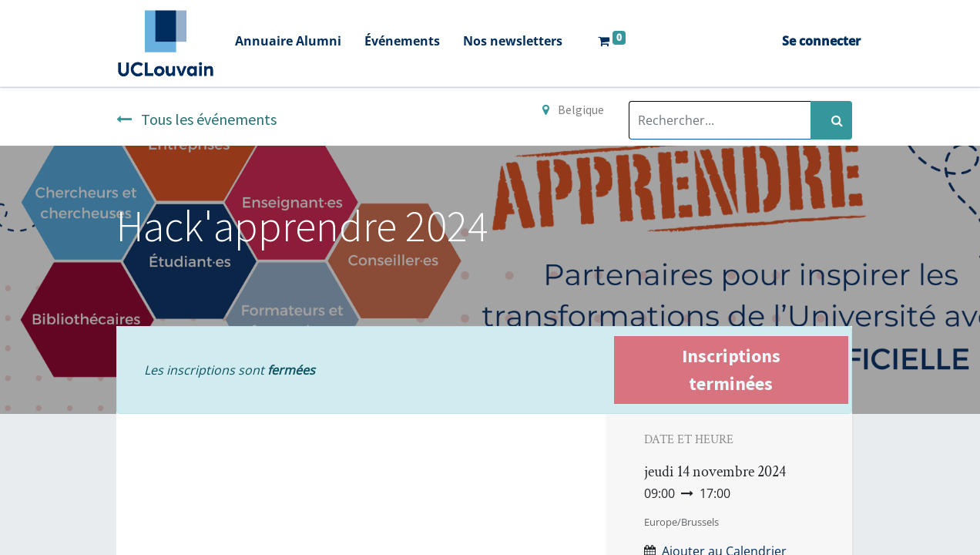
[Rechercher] (831, 120)
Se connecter (801, 41)
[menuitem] (308, 43)
